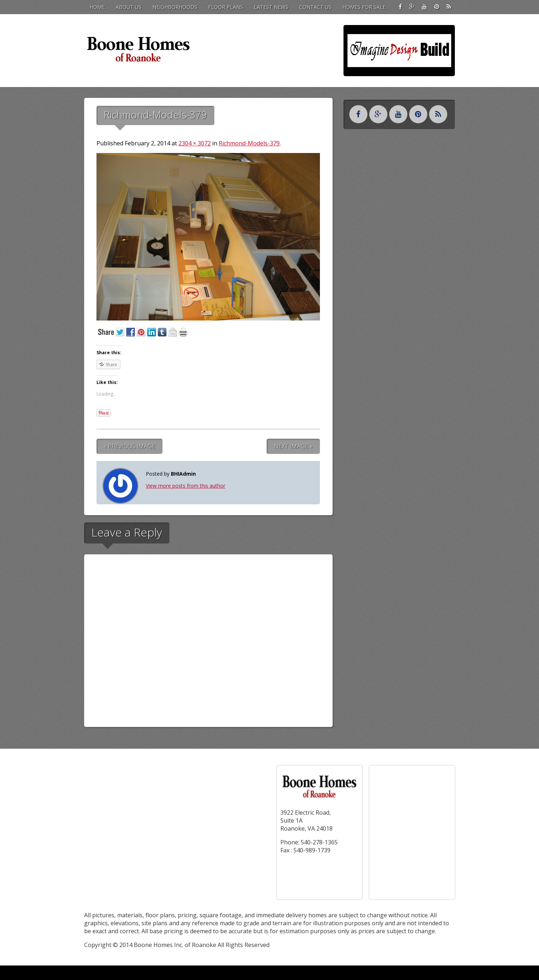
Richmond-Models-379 (249, 143)
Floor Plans (226, 7)
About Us (129, 7)
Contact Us (315, 7)
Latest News (271, 7)
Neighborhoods (175, 7)
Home (97, 7)
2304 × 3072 (195, 143)
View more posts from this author (186, 486)
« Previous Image (129, 446)
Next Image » (293, 446)
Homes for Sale (364, 7)
